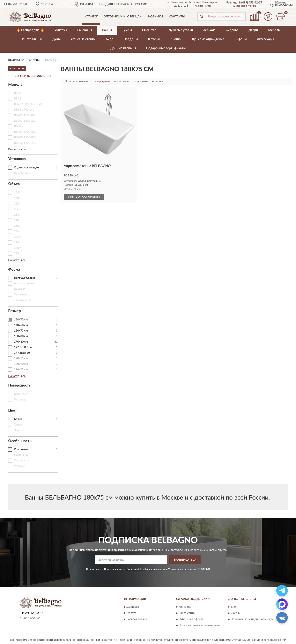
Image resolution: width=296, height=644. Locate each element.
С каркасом (22, 461)
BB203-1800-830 (25, 121)
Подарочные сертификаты (166, 48)
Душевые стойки (83, 39)
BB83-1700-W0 (24, 110)
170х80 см (21, 342)
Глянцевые (21, 394)
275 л (18, 237)
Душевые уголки (181, 30)
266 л (18, 231)
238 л (18, 215)
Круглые (20, 289)
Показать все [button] (17, 150)
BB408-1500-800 (25, 137)
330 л (18, 248)
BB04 (17, 99)
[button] (244, 6)
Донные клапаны (123, 48)
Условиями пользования (182, 569)
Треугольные (23, 300)
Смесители (150, 30)
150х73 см (21, 331)
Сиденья (232, 30)
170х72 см (21, 358)
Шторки (154, 39)
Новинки (156, 17)
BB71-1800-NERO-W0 (29, 104)
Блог (234, 607)
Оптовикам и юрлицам (123, 17)
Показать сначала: (77, 81)
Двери (253, 30)
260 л (18, 226)
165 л (18, 193)
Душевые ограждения (208, 39)
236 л (18, 209)
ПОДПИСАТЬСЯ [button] (185, 560)
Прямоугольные (25, 278)
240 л (18, 220)
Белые (18, 419)
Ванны (107, 30)
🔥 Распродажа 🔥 (30, 30)
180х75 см (21, 320)
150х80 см (21, 336)
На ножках (21, 455)
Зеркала (209, 30)
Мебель (274, 30)
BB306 (18, 126)
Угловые (19, 466)
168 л (18, 198)
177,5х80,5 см (23, 347)
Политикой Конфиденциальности (146, 569)
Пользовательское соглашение (199, 626)
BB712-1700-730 (25, 143)
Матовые (20, 400)
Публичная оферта (191, 619)
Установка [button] (17, 159)
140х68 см (21, 325)
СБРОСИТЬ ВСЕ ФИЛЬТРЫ (33, 76)
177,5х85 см (22, 353)
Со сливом (21, 450)
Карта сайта (187, 613)
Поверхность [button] (19, 385)
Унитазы (61, 30)
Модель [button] (15, 85)
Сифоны (241, 39)
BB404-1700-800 (25, 132)
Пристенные (22, 173)
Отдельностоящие (26, 168)
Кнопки (176, 39)
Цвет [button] (13, 411)
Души (57, 39)
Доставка (133, 607)
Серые (18, 425)
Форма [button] (14, 270)
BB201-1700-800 (25, 115)
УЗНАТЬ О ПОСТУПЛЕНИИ (84, 197)
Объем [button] (14, 184)
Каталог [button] (91, 17)
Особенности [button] (20, 441)
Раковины (85, 30)
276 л (18, 243)
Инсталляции (32, 39)
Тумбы (127, 30)
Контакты (177, 17)
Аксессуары (265, 39)
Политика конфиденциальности (252, 619)
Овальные (21, 295)
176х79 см (21, 369)
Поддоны (131, 39)
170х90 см (21, 364)
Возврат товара (137, 619)
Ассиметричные (25, 284)
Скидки (236, 613)
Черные (19, 430)
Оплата (131, 613)
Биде (110, 39)
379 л (18, 254)
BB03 (17, 93)
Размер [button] (14, 311)
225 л (18, 204)
